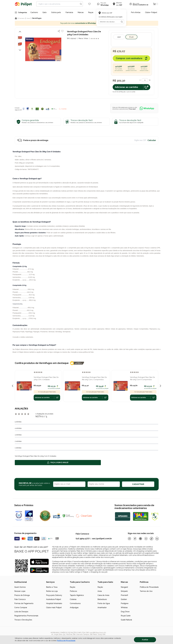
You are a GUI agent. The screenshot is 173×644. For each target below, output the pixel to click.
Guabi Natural (126, 620)
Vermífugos (37, 18)
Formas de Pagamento (24, 603)
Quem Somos (20, 587)
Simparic (124, 591)
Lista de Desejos (21, 612)
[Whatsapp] (146, 539)
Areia (100, 591)
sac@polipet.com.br (102, 539)
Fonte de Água (104, 603)
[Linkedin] (157, 539)
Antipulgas (74, 608)
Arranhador (102, 608)
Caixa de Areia (103, 595)
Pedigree (125, 603)
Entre (135, 5)
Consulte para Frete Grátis (47, 392)
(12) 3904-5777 (83, 539)
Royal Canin (126, 616)
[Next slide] (160, 386)
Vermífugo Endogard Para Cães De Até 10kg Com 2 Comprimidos (94, 378)
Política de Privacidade (149, 587)
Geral (28, 18)
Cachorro (34, 12)
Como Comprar (21, 608)
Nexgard (124, 587)
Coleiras (73, 599)
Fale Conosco (20, 599)
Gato (45, 12)
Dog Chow (125, 612)
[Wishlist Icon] (89, 4)
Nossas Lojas (20, 591)
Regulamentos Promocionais (26, 616)
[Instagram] (129, 539)
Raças (91, 12)
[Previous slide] (13, 386)
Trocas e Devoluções (23, 620)
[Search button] (81, 4)
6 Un (131, 37)
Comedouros (75, 603)
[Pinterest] (140, 539)
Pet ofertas (136, 12)
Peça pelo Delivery (54, 595)
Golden (124, 599)
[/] (145, 635)
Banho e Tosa (52, 587)
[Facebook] (135, 539)
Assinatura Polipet (54, 599)
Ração (73, 587)
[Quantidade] (145, 80)
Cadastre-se (143, 5)
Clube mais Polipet (54, 608)
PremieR (124, 595)
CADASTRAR (138, 484)
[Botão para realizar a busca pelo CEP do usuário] (122, 22)
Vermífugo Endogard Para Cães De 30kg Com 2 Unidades (46, 378)
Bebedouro (102, 599)
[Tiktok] (151, 539)
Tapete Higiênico (77, 595)
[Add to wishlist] (62, 31)
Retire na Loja (52, 591)
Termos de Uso (146, 591)
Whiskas (124, 608)
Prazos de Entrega (22, 595)
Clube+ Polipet (151, 12)
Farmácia (69, 12)
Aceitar (145, 640)
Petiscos (73, 591)
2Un (119, 37)
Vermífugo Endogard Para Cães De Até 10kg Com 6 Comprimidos (142, 378)
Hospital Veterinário (54, 603)
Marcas (81, 12)
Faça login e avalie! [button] (58, 463)
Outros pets (56, 12)
